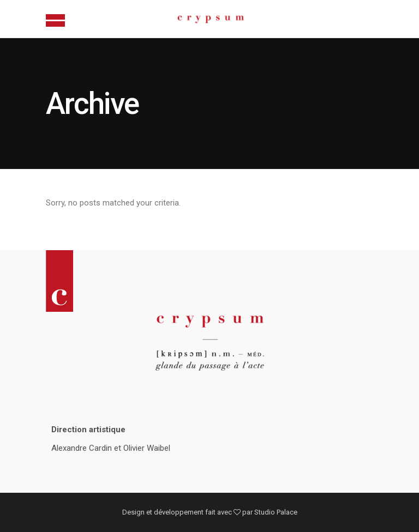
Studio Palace (276, 512)
